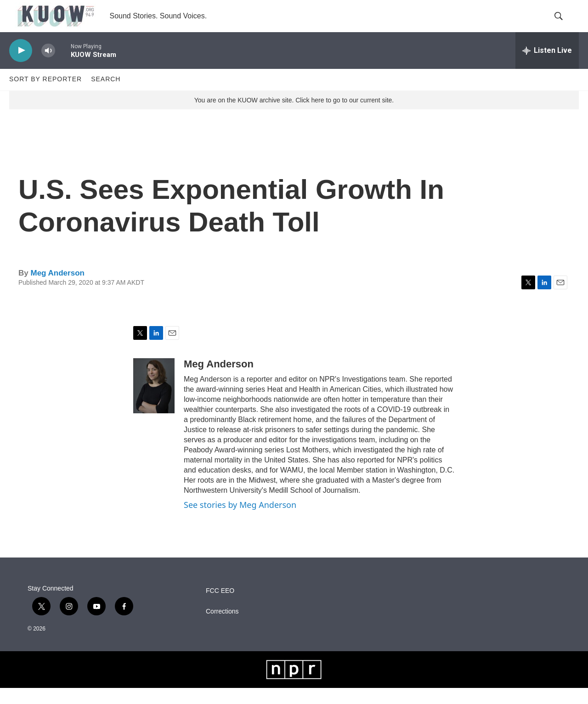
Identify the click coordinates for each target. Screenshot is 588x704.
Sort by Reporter (45, 96)
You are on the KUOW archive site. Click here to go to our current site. (294, 116)
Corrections (222, 628)
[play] (21, 67)
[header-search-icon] (564, 24)
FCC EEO (220, 607)
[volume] (48, 67)
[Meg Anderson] (154, 402)
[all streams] (547, 67)
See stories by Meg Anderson (240, 521)
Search (106, 96)
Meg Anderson (57, 289)
